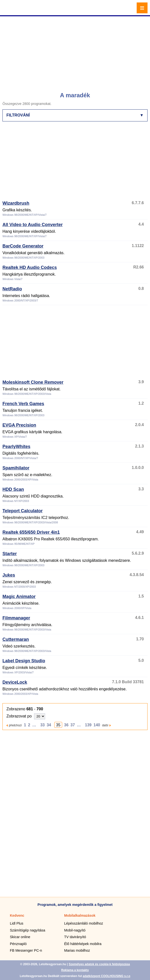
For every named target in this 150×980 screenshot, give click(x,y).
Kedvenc (17, 915)
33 (42, 725)
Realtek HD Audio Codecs (30, 267)
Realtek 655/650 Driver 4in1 (31, 532)
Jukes (9, 575)
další (105, 725)
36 (66, 725)
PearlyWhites (16, 447)
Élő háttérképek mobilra (83, 944)
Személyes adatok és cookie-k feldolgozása (99, 964)
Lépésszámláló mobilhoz (84, 923)
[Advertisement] (76, 52)
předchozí (15, 725)
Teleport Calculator (23, 511)
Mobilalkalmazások (80, 915)
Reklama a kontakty (75, 970)
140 (97, 725)
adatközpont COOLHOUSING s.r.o (106, 976)
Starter (10, 554)
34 (49, 725)
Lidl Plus (17, 923)
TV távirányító (75, 937)
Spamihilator (16, 468)
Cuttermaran (16, 639)
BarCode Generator (23, 246)
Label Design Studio (24, 661)
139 (88, 725)
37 (73, 725)
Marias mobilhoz (77, 950)
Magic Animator (19, 597)
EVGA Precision (19, 425)
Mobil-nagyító (75, 930)
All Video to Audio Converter (33, 225)
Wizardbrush (16, 203)
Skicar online (20, 937)
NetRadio (12, 289)
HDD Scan (13, 489)
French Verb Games (23, 404)
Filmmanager (16, 618)
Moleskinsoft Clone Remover (33, 382)
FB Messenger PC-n (26, 950)
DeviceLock (15, 682)
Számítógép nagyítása (28, 930)
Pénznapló (18, 944)
